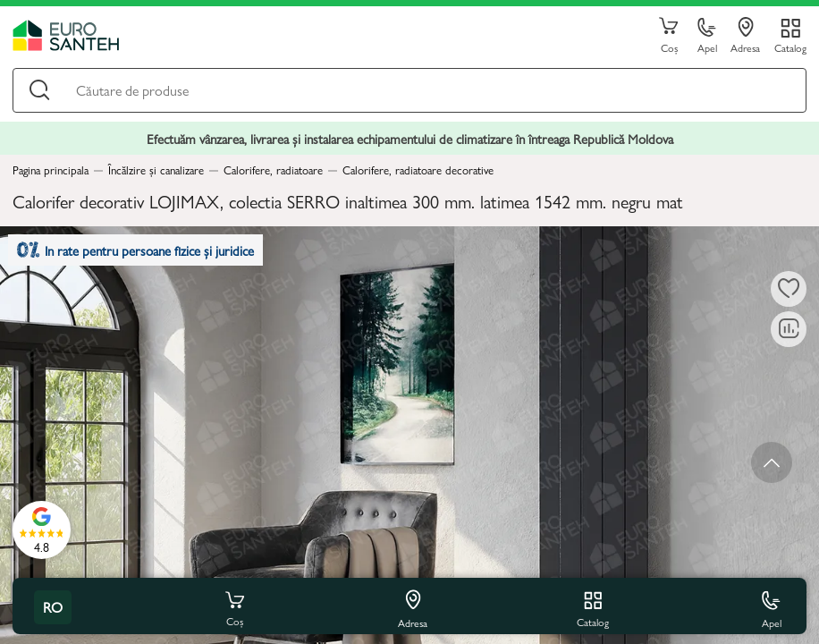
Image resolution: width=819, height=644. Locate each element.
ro (53, 607)
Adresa (745, 36)
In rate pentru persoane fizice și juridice (135, 250)
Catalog (790, 47)
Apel (707, 36)
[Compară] (789, 329)
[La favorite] (789, 289)
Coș (669, 36)
